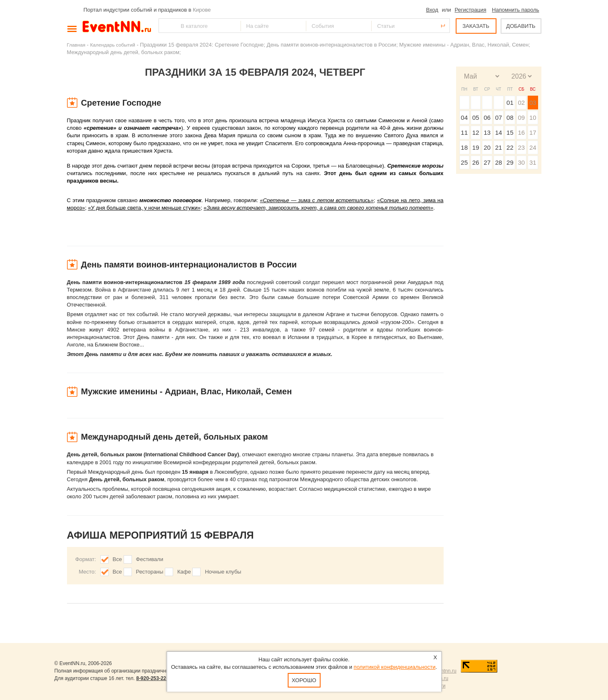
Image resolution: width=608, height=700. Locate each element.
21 (499, 147)
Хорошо (304, 680)
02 (521, 103)
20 (487, 147)
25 (464, 162)
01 (510, 103)
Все (117, 559)
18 (464, 147)
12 (476, 132)
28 (499, 162)
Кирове (202, 10)
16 (521, 132)
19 (476, 147)
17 (533, 132)
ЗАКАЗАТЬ (476, 26)
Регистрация (470, 10)
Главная (76, 45)
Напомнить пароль (515, 10)
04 (464, 117)
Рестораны (150, 572)
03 (533, 103)
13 (487, 132)
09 (521, 117)
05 (476, 117)
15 (510, 132)
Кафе (184, 572)
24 (533, 147)
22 (510, 147)
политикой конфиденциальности (395, 667)
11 (464, 132)
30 (521, 162)
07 (499, 117)
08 (510, 117)
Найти (166, 26)
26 (476, 162)
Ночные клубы (223, 572)
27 (487, 162)
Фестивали (150, 559)
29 (510, 162)
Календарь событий (113, 45)
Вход (432, 10)
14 (499, 132)
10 (533, 117)
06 (487, 117)
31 (533, 162)
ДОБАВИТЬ (521, 26)
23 (521, 147)
